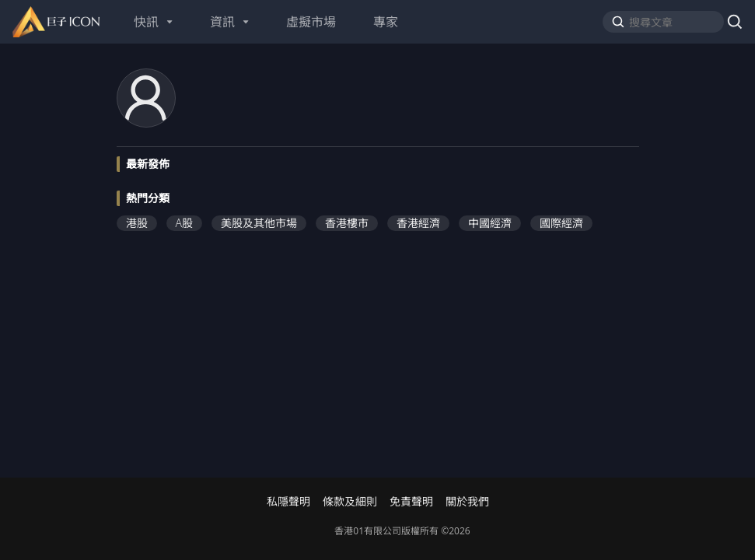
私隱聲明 (288, 502)
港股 (137, 223)
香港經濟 (418, 223)
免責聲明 (411, 502)
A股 (185, 223)
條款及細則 (350, 502)
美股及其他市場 (259, 223)
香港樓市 (347, 223)
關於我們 (467, 502)
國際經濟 (561, 223)
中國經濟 (490, 223)
